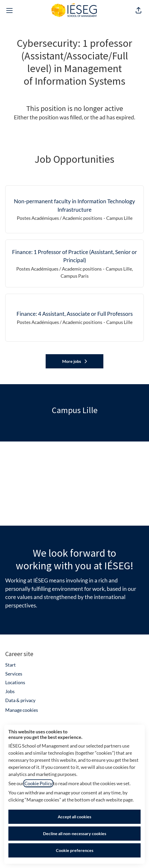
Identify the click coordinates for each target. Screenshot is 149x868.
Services (14, 674)
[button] (139, 11)
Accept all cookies (74, 817)
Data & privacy (20, 700)
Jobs (10, 691)
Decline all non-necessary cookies (75, 833)
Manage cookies (22, 710)
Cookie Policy (38, 783)
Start (10, 665)
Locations (15, 682)
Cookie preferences (75, 850)
